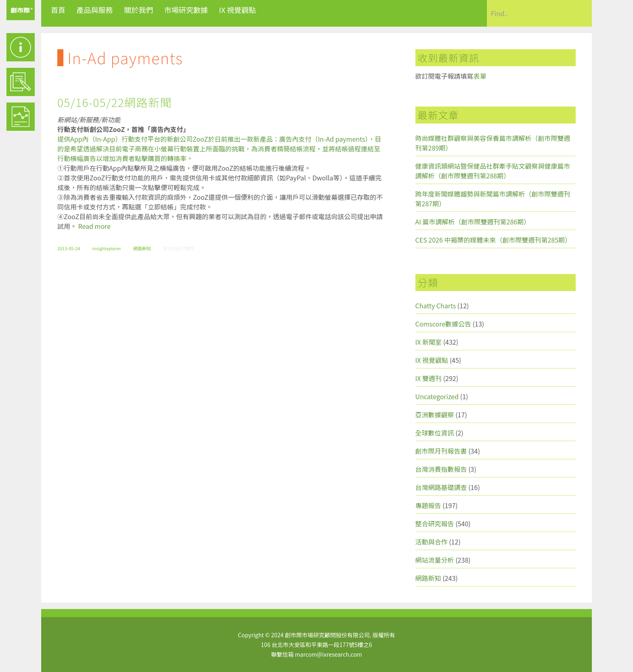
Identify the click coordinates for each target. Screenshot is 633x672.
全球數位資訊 (435, 433)
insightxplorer (106, 248)
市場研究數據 (186, 10)
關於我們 (138, 10)
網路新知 (142, 248)
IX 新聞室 (429, 342)
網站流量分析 (435, 560)
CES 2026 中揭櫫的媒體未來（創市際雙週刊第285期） (494, 240)
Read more (94, 226)
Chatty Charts (436, 306)
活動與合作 (432, 542)
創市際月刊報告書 (441, 451)
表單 (480, 76)
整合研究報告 (435, 523)
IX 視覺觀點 (237, 10)
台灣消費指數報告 (441, 469)
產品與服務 (95, 10)
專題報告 (428, 505)
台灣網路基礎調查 (441, 487)
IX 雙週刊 (429, 378)
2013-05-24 (69, 248)
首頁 (58, 10)
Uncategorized (437, 396)
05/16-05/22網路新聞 (115, 102)
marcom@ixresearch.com (329, 654)
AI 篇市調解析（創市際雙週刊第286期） (473, 222)
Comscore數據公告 (443, 324)
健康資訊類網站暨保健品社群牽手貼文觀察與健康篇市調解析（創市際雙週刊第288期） (493, 171)
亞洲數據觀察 (435, 415)
